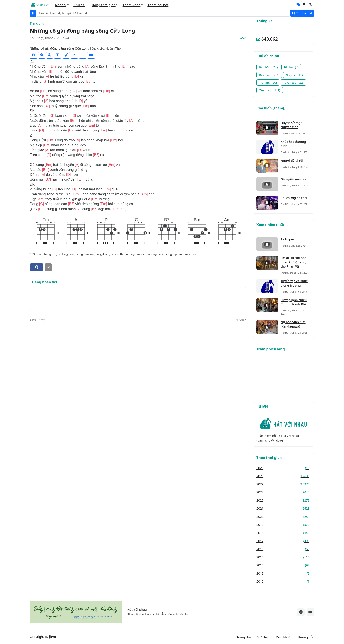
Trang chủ (37, 24)
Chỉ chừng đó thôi (294, 198)
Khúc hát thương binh (293, 144)
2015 (283, 557)
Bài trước (39, 320)
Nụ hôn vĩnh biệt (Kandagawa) (293, 324)
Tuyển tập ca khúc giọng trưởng (294, 283)
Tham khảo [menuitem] (132, 5)
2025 (283, 476)
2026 (283, 468)
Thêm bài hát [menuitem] (158, 5)
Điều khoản (284, 637)
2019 (283, 525)
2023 (283, 492)
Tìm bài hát (302, 13)
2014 (283, 565)
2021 (283, 508)
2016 (283, 549)
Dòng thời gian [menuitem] (104, 5)
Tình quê (287, 239)
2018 (283, 533)
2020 (283, 517)
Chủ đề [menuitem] (79, 5)
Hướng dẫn (306, 637)
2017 (283, 541)
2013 (283, 573)
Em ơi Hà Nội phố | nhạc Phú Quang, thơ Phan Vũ (295, 262)
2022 (283, 500)
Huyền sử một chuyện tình (291, 125)
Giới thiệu (263, 637)
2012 (283, 581)
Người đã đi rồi (292, 161)
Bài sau (239, 320)
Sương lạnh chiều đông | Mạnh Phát (294, 302)
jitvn (52, 637)
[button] (310, 4)
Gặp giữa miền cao (295, 179)
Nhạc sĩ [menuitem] (61, 5)
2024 (283, 484)
